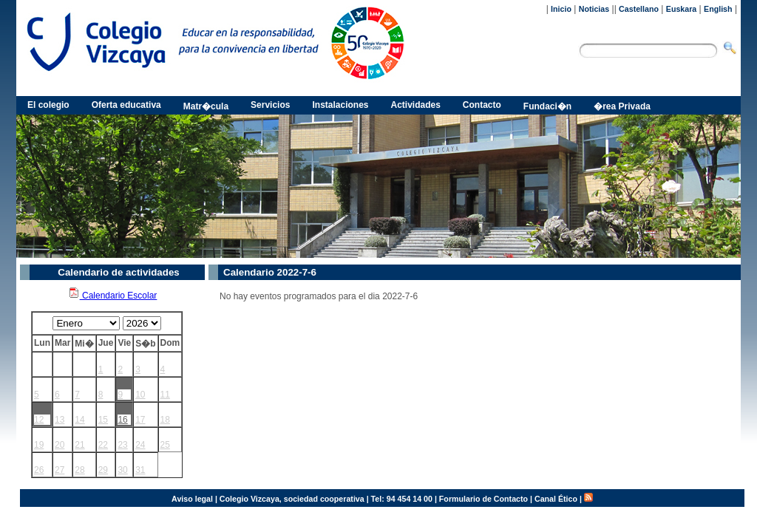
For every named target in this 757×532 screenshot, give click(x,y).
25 (165, 445)
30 (122, 470)
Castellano (639, 9)
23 (122, 445)
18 (165, 420)
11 (165, 395)
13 (60, 420)
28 (79, 470)
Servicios (270, 105)
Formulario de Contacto (483, 499)
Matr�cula (206, 106)
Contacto (482, 105)
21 (79, 445)
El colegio (48, 105)
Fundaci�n (547, 106)
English (718, 9)
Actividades (416, 105)
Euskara (681, 9)
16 (122, 420)
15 (103, 420)
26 (39, 470)
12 (39, 420)
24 (140, 445)
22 (103, 445)
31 (140, 470)
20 (60, 445)
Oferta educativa (126, 105)
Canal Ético (556, 499)
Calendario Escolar (113, 296)
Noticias (594, 9)
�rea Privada (622, 106)
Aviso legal (192, 499)
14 (79, 420)
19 (39, 445)
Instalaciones (340, 105)
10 (140, 395)
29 (103, 470)
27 (60, 470)
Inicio (561, 9)
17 (140, 420)
